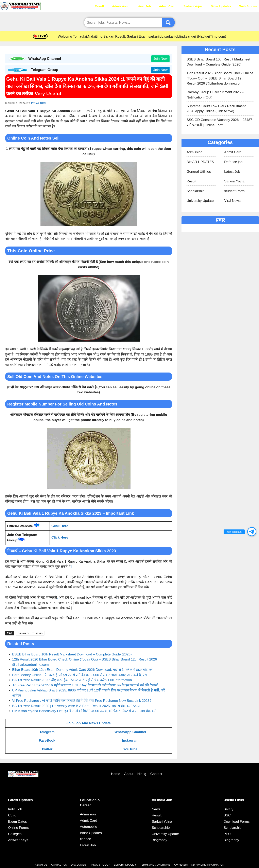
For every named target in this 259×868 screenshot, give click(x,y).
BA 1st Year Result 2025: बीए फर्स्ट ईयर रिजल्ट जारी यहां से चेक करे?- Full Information (72, 680)
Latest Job (143, 6)
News (156, 809)
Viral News (232, 201)
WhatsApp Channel (130, 732)
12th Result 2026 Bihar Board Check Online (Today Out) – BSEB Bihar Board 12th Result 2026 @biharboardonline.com (220, 78)
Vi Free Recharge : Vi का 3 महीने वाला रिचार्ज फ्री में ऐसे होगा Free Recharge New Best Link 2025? (82, 701)
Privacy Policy (100, 865)
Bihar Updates (221, 6)
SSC (227, 815)
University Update (200, 201)
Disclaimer (78, 865)
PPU (227, 834)
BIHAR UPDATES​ (200, 162)
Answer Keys (18, 840)
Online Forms (18, 828)
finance (85, 839)
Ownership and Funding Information (199, 865)
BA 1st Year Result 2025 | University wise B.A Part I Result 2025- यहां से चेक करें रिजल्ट (76, 706)
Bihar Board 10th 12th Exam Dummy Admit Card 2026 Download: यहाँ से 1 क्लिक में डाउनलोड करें (82, 670)
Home (82, 6)
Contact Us (59, 865)
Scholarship (196, 191)
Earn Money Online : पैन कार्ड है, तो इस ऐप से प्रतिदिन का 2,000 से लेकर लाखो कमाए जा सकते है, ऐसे (79, 675)
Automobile (89, 827)
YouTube (130, 749)
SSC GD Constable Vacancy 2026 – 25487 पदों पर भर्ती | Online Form (219, 122)
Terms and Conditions (155, 865)
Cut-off (13, 815)
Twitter (47, 749)
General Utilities (30, 633)
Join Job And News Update (89, 723)
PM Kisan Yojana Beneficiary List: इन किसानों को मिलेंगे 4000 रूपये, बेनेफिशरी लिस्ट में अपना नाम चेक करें (84, 711)
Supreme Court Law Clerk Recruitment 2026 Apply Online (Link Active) (216, 109)
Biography (160, 840)
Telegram (47, 732)
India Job (15, 809)
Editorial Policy (125, 865)
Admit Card (167, 6)
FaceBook (47, 740)
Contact (156, 774)
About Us (41, 865)
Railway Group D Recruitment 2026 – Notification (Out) (215, 95)
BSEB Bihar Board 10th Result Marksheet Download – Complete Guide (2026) (72, 654)
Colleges (15, 834)
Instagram (130, 740)
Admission (120, 6)
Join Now (160, 59)
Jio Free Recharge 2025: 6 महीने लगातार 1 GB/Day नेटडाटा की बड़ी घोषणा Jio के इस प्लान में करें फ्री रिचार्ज (85, 685)
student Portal (235, 191)
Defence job (233, 162)
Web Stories (248, 6)
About (129, 774)
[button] (252, 532)
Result (99, 6)
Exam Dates (18, 822)
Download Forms (237, 822)
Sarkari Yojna (193, 6)
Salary (228, 809)
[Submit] (168, 22)
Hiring (142, 774)
